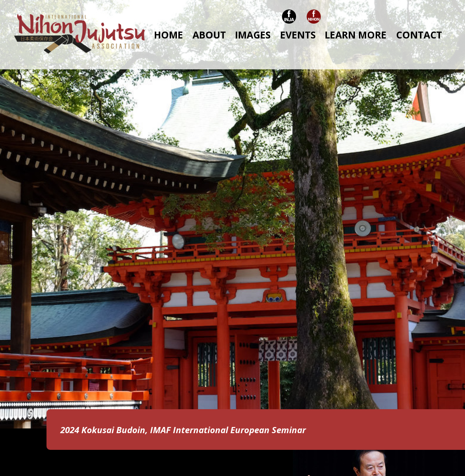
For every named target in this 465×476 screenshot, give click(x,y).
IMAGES (253, 35)
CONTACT (419, 35)
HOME (169, 35)
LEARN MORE (356, 35)
